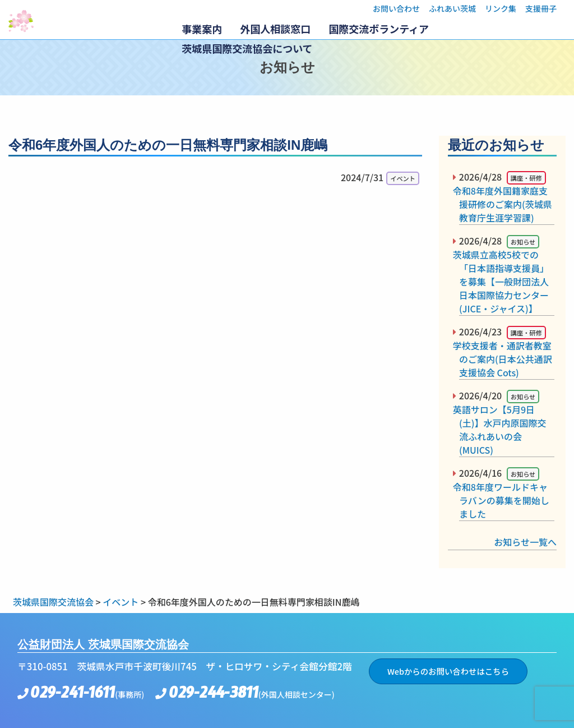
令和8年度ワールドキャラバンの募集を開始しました (504, 500)
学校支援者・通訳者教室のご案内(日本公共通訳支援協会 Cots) (506, 359)
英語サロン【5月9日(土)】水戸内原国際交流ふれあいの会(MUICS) (503, 430)
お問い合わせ (396, 8)
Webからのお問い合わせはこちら (448, 671)
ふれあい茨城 (452, 8)
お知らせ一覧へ (525, 542)
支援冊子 (541, 8)
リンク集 (501, 8)
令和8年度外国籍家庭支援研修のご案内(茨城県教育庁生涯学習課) (506, 204)
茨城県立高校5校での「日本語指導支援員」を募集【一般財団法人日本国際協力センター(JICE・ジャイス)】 (504, 282)
